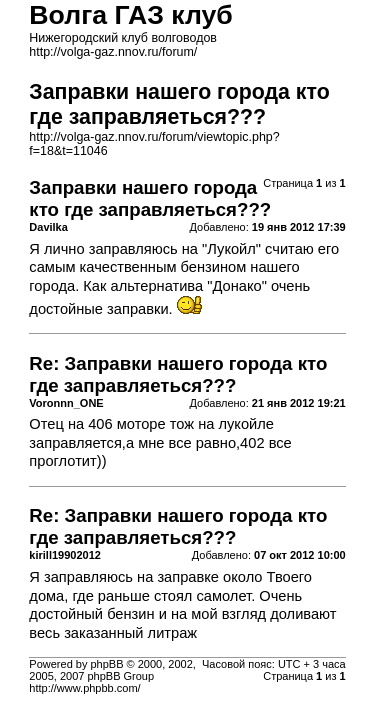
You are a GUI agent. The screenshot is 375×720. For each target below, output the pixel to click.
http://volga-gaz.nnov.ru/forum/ (113, 52)
